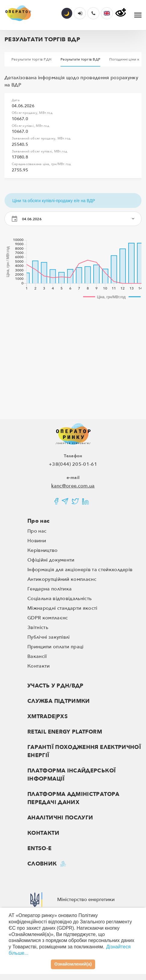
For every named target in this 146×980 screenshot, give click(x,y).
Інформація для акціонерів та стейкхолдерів (80, 570)
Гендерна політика (50, 589)
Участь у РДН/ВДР (56, 686)
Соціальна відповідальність (59, 599)
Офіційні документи (51, 560)
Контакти (39, 666)
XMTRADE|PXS (48, 717)
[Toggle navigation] (138, 15)
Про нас (39, 521)
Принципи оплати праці (56, 647)
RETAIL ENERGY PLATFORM (65, 732)
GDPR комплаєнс (48, 618)
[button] (107, 13)
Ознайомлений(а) (73, 964)
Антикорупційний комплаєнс (62, 579)
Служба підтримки (59, 701)
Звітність (38, 628)
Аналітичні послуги (60, 818)
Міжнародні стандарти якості (62, 608)
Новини (37, 541)
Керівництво (43, 550)
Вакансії (37, 656)
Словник (42, 864)
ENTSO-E (40, 848)
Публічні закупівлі (49, 637)
